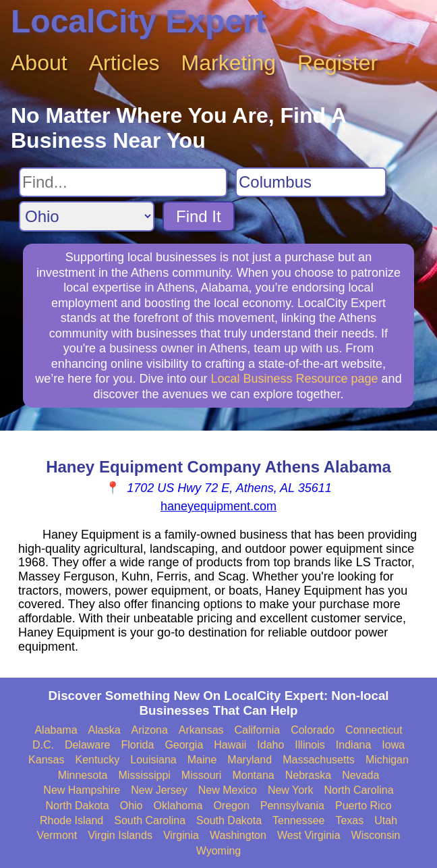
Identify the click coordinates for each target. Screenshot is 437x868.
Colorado (313, 730)
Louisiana (153, 760)
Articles (124, 63)
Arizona (150, 730)
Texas (349, 820)
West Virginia (309, 835)
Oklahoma (178, 806)
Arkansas (201, 730)
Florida (137, 745)
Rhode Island (71, 820)
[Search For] (123, 182)
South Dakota (229, 820)
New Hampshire (82, 790)
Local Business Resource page (294, 379)
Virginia (181, 835)
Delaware (88, 745)
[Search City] (311, 182)
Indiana (354, 745)
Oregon (231, 806)
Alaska (105, 730)
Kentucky (97, 760)
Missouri (202, 775)
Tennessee (298, 820)
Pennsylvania (292, 806)
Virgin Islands (120, 835)
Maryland (250, 760)
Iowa (393, 745)
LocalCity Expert (139, 21)
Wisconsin (376, 835)
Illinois (310, 745)
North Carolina (358, 790)
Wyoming (219, 851)
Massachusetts (319, 760)
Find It (199, 216)
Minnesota (83, 775)
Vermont (57, 835)
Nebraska (308, 775)
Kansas (46, 760)
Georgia (184, 745)
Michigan (387, 760)
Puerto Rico (363, 806)
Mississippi (145, 775)
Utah (386, 820)
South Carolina (150, 820)
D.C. (43, 745)
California (258, 730)
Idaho (270, 745)
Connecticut (374, 730)
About (39, 63)
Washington (238, 835)
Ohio (132, 806)
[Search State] (87, 216)
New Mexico (228, 790)
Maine (202, 760)
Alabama (56, 730)
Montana (253, 775)
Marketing (229, 63)
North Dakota (77, 806)
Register (338, 63)
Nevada (360, 775)
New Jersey (159, 790)
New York (291, 790)
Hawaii (230, 745)
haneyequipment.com (218, 506)
